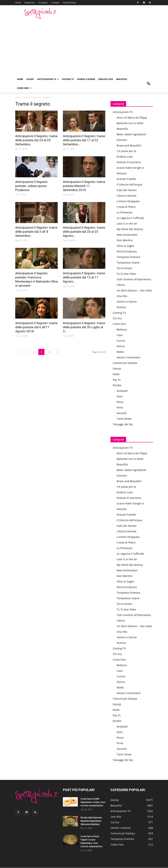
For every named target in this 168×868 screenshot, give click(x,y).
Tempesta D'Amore (128, 257)
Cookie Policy (69, 3)
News (116, 374)
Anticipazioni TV (48, 79)
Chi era (117, 318)
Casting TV (68, 79)
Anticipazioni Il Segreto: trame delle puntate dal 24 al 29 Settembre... (36, 140)
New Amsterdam (127, 235)
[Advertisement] (84, 47)
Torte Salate (124, 419)
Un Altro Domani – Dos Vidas (134, 290)
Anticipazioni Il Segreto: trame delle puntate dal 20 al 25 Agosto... (84, 232)
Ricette (117, 385)
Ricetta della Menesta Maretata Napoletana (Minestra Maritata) (91, 821)
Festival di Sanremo (129, 162)
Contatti (55, 3)
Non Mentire (125, 240)
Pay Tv (117, 380)
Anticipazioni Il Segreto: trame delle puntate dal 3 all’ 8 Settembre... (36, 232)
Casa (120, 335)
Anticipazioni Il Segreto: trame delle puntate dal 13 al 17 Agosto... (84, 277)
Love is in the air (127, 224)
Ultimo (121, 285)
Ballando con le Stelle (130, 123)
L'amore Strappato (128, 201)
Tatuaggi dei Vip (123, 424)
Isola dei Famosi (127, 190)
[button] (148, 84)
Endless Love (106, 79)
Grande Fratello (126, 179)
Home (18, 3)
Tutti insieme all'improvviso (134, 279)
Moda (120, 352)
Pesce (120, 402)
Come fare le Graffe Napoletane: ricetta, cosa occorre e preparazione (93, 802)
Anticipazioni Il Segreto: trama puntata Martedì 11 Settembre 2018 (84, 186)
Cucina (121, 341)
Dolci (120, 396)
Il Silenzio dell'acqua (129, 184)
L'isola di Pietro (126, 207)
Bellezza (122, 329)
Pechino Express (127, 251)
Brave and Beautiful (129, 145)
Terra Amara (124, 268)
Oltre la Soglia (125, 246)
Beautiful (122, 79)
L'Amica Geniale (127, 196)
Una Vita (122, 296)
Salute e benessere (129, 357)
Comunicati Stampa (125, 363)
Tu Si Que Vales (126, 274)
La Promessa (124, 212)
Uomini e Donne (86, 79)
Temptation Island (128, 263)
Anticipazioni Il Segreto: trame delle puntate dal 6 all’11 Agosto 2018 (36, 327)
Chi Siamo (43, 3)
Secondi (122, 413)
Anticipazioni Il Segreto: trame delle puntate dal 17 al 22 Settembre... (84, 140)
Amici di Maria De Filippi (132, 118)
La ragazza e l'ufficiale (130, 218)
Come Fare (24, 88)
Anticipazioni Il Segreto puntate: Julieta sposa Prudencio (31, 186)
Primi (120, 408)
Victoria (121, 307)
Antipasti (122, 391)
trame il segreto (32, 97)
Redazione (30, 3)
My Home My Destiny (130, 229)
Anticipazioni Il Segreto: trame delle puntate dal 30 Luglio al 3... (84, 327)
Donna (121, 346)
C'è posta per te (126, 151)
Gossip (30, 79)
